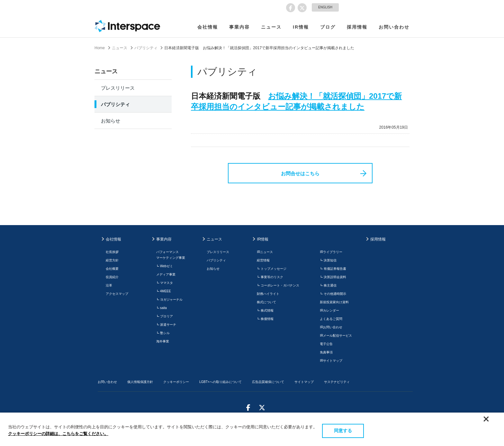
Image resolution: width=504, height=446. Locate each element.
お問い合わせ (394, 27)
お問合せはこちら (300, 173)
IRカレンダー (329, 310)
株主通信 (330, 285)
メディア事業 (166, 274)
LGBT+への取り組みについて (221, 382)
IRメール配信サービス (336, 336)
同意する (343, 431)
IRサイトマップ (331, 361)
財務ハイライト (268, 294)
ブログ (328, 27)
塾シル (165, 333)
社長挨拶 (112, 252)
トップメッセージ (274, 269)
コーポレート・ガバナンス (280, 285)
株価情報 (267, 319)
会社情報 (208, 27)
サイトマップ (304, 382)
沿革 (109, 285)
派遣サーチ (168, 325)
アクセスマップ (117, 294)
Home (100, 48)
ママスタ (166, 283)
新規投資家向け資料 (334, 302)
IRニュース (265, 252)
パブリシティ (146, 48)
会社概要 (112, 269)
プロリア (166, 316)
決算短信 (330, 260)
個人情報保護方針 (140, 382)
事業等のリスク (272, 277)
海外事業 (163, 341)
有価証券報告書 (335, 269)
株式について (266, 302)
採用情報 (357, 27)
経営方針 (112, 260)
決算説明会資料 (335, 277)
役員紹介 (112, 277)
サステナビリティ (337, 382)
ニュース (271, 27)
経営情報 (263, 260)
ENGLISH (325, 7)
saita (163, 308)
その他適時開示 (335, 294)
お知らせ (111, 121)
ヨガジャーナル (171, 300)
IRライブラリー (331, 252)
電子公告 (326, 344)
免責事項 (326, 352)
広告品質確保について (268, 382)
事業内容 (239, 27)
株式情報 (267, 310)
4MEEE (166, 291)
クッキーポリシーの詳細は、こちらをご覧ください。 (58, 434)
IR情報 (301, 27)
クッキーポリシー (176, 382)
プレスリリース (118, 88)
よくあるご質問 (331, 319)
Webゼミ (166, 266)
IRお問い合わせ (331, 327)
